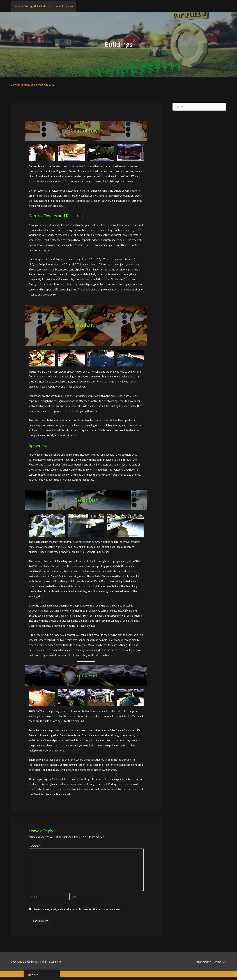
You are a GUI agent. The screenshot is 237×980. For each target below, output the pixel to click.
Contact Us (220, 964)
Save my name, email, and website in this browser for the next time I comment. (77, 912)
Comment (35, 846)
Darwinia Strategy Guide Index (28, 85)
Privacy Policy (203, 964)
